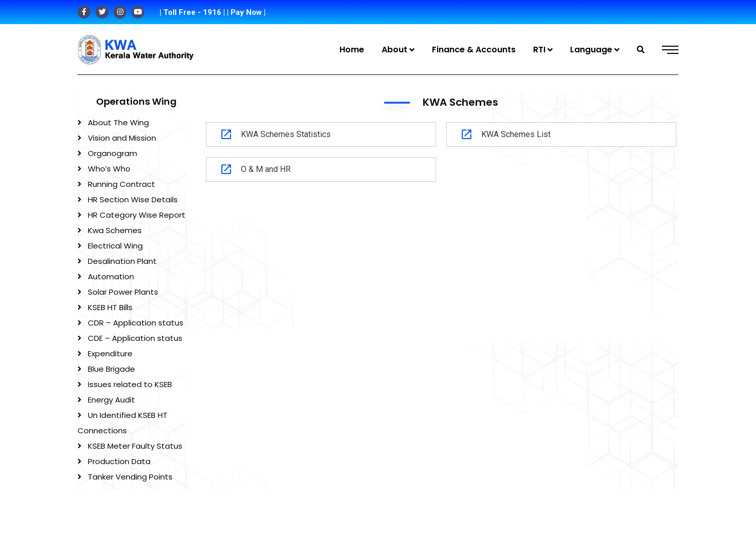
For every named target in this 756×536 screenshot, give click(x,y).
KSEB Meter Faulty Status (135, 446)
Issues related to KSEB (130, 384)
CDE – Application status (135, 338)
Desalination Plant (122, 261)
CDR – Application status (136, 323)
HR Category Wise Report (137, 215)
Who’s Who (109, 169)
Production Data (119, 461)
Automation (111, 276)
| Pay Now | (246, 12)
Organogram (112, 153)
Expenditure (110, 353)
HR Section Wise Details (133, 199)
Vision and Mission (122, 138)
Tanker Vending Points (130, 477)
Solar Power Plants (123, 292)
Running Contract (121, 184)
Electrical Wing (115, 246)
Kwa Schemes (115, 230)
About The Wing (118, 122)
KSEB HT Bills (110, 307)
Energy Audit (111, 400)
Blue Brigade (111, 369)
